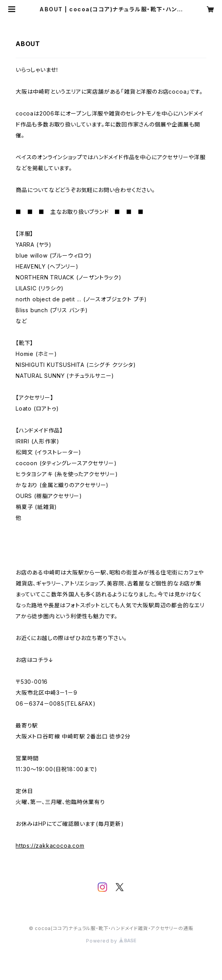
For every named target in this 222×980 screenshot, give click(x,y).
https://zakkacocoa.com (50, 846)
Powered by (111, 941)
